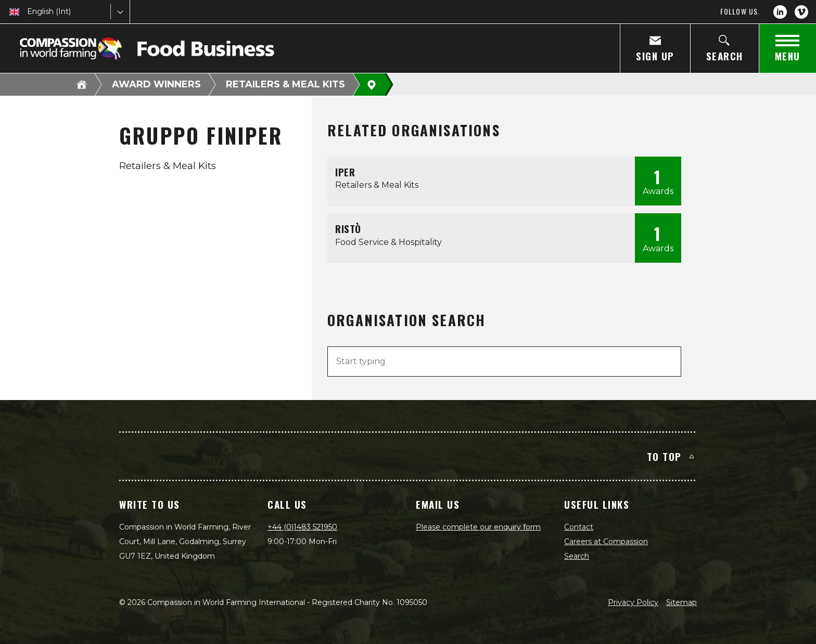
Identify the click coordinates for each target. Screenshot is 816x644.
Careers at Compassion (606, 542)
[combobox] (28, 12)
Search (577, 556)
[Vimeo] (801, 12)
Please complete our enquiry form (478, 527)
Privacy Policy (633, 602)
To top (671, 456)
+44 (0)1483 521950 (302, 527)
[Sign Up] (655, 48)
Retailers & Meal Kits (285, 84)
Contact (579, 527)
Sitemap (681, 602)
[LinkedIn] (780, 12)
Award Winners (156, 84)
